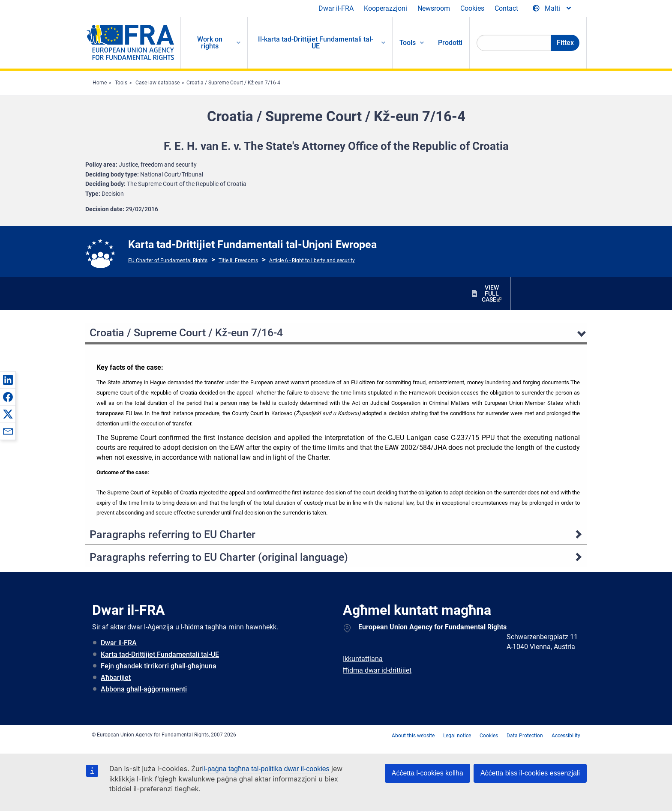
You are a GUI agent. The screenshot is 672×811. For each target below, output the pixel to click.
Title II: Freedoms (238, 260)
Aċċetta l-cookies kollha (427, 773)
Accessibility (566, 736)
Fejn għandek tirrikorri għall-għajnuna (159, 666)
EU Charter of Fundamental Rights (168, 260)
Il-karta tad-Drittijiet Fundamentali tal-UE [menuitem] (316, 43)
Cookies (472, 8)
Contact (506, 8)
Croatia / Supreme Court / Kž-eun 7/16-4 (233, 83)
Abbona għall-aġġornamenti (144, 689)
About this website (413, 736)
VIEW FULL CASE (490, 293)
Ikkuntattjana (363, 659)
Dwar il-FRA (336, 8)
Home (100, 83)
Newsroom (434, 8)
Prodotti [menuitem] (450, 43)
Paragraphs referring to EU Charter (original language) (219, 557)
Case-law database (157, 83)
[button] (8, 380)
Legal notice (457, 736)
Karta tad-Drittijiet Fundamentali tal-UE (160, 654)
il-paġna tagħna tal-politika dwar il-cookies (266, 769)
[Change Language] (552, 9)
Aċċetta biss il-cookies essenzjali (530, 773)
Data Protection (525, 736)
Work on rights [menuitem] (210, 43)
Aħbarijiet (116, 678)
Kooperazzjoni (385, 8)
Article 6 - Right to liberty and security (312, 260)
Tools (121, 83)
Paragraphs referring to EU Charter (172, 534)
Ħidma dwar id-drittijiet (377, 670)
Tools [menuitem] (408, 43)
